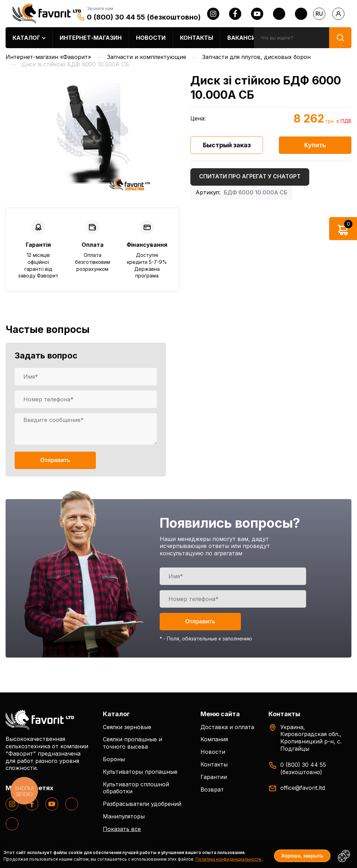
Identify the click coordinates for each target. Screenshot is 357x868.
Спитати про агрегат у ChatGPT (250, 176)
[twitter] (279, 14)
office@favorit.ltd (303, 788)
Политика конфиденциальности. (229, 859)
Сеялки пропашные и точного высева (132, 743)
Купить (315, 145)
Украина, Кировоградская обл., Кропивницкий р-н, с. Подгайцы (311, 738)
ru (319, 14)
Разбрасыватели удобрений (142, 804)
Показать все (122, 829)
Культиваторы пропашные (140, 772)
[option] (93, 133)
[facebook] (235, 14)
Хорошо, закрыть (302, 856)
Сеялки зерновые (127, 727)
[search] (291, 38)
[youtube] (257, 14)
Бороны (114, 759)
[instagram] (213, 14)
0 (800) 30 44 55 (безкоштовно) (144, 17)
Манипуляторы (124, 816)
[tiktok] (301, 14)
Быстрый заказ (227, 145)
